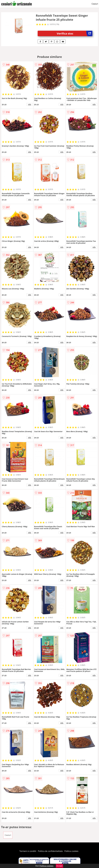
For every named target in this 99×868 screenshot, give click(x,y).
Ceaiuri (95, 4)
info (30, 104)
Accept (59, 866)
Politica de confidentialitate (50, 851)
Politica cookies (71, 851)
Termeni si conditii (28, 851)
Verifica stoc (74, 33)
